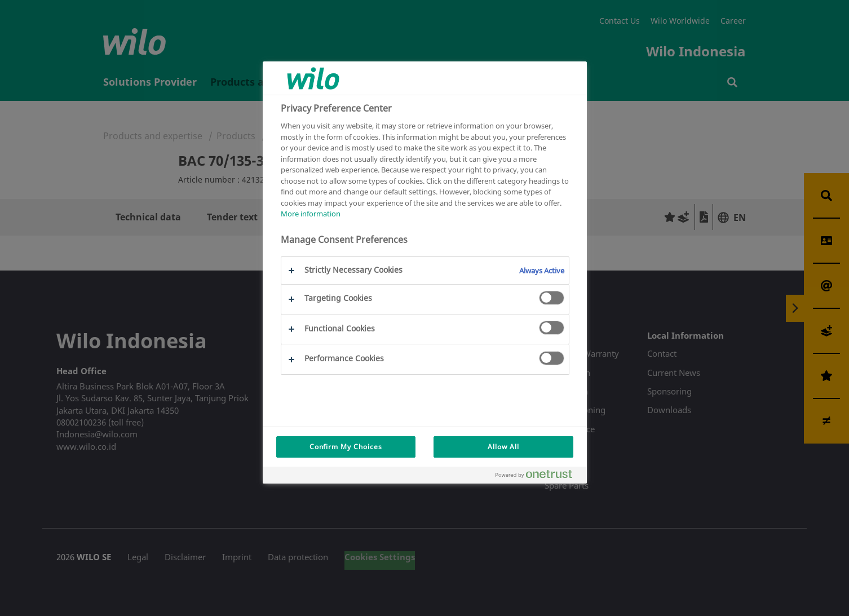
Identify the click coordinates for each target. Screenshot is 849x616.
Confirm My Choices (346, 447)
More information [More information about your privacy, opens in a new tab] (311, 214)
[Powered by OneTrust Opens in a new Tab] (538, 477)
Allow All (503, 447)
